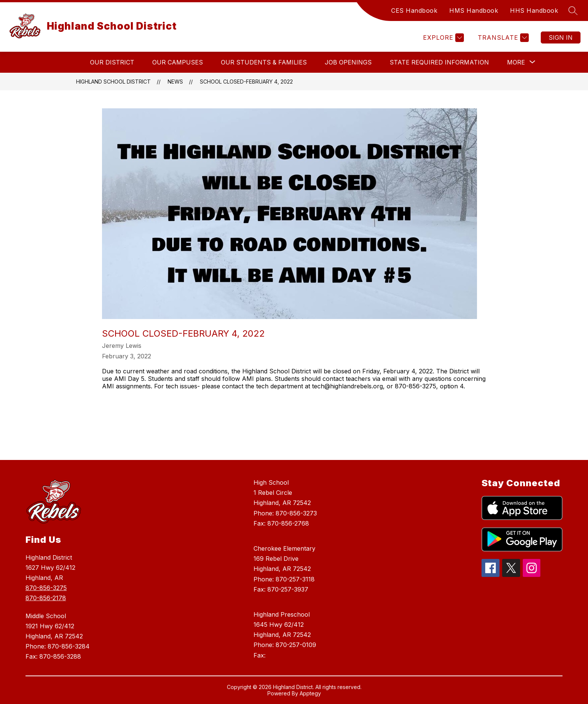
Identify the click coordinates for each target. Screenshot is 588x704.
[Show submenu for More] (516, 62)
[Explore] (442, 38)
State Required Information (439, 62)
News (175, 82)
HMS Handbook (474, 10)
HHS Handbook (534, 10)
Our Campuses (178, 62)
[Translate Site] (502, 38)
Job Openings (348, 62)
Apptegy (310, 693)
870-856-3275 (46, 588)
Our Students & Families (264, 62)
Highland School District (113, 82)
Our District (112, 62)
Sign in (561, 37)
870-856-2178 (46, 598)
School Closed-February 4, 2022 (246, 82)
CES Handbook (414, 10)
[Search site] (573, 10)
